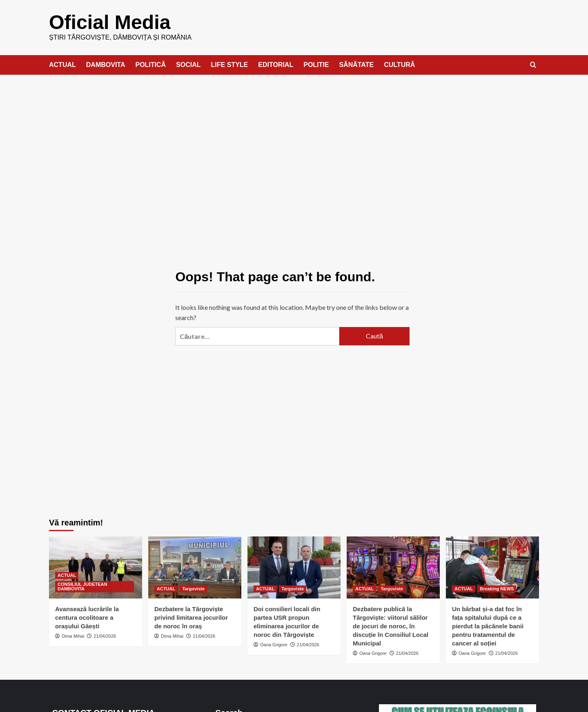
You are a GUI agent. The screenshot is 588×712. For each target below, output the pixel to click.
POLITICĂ (150, 64)
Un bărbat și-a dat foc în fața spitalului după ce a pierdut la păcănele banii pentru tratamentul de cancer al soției (488, 626)
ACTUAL (62, 64)
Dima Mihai (73, 636)
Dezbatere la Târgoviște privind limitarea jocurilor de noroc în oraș (191, 617)
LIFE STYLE (230, 64)
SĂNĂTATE (356, 64)
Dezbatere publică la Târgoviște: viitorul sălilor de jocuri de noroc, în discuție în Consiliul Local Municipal (391, 626)
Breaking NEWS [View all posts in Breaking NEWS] (497, 588)
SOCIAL (188, 64)
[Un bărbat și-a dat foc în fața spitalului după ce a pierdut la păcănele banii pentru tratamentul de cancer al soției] (492, 567)
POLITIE (316, 64)
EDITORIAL (276, 64)
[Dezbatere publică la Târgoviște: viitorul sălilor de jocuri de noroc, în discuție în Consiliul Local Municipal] (393, 567)
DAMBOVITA (106, 64)
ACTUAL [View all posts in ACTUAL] (67, 575)
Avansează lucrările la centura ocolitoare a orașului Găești (87, 617)
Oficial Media (109, 22)
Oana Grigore (274, 644)
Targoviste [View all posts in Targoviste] (193, 588)
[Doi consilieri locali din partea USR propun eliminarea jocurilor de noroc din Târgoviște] (294, 567)
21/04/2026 (105, 636)
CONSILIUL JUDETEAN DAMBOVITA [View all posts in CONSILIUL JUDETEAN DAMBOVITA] (82, 586)
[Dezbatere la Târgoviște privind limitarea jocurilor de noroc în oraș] (195, 567)
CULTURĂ (399, 64)
